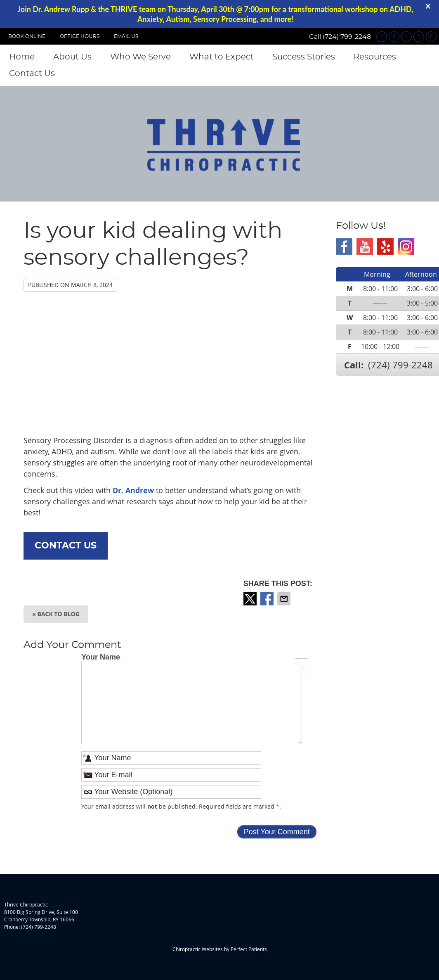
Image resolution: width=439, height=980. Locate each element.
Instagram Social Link (406, 247)
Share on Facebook (268, 599)
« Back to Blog (56, 614)
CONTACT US (66, 546)
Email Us (126, 36)
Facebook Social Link (344, 247)
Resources (375, 57)
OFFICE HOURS (80, 36)
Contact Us (32, 74)
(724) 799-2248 (347, 37)
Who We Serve (140, 57)
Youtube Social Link (365, 247)
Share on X (251, 599)
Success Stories (304, 57)
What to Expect (222, 57)
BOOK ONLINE (27, 36)
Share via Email (285, 599)
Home (22, 57)
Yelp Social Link (385, 247)
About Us (72, 57)
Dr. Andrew (134, 490)
